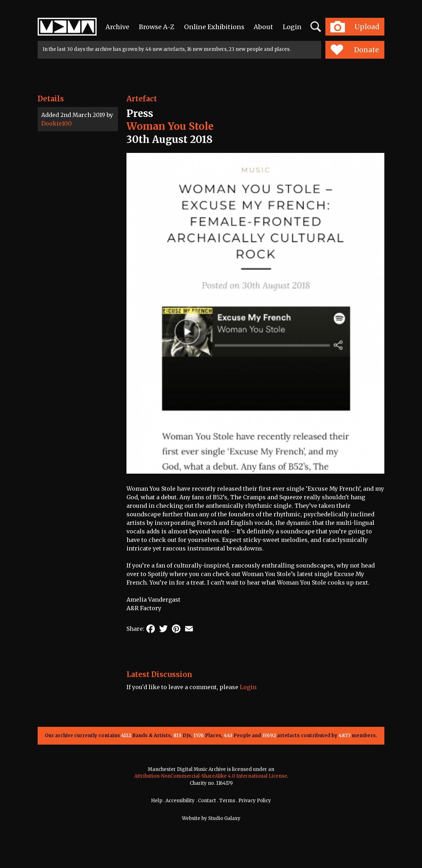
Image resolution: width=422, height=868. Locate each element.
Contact (207, 801)
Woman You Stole (170, 126)
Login (292, 27)
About (263, 27)
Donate (355, 50)
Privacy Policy (255, 801)
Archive (117, 27)
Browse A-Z (157, 27)
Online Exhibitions (214, 27)
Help (157, 801)
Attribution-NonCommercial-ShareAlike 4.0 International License (211, 776)
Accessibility (180, 801)
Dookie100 (56, 123)
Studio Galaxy (224, 818)
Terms (227, 801)
